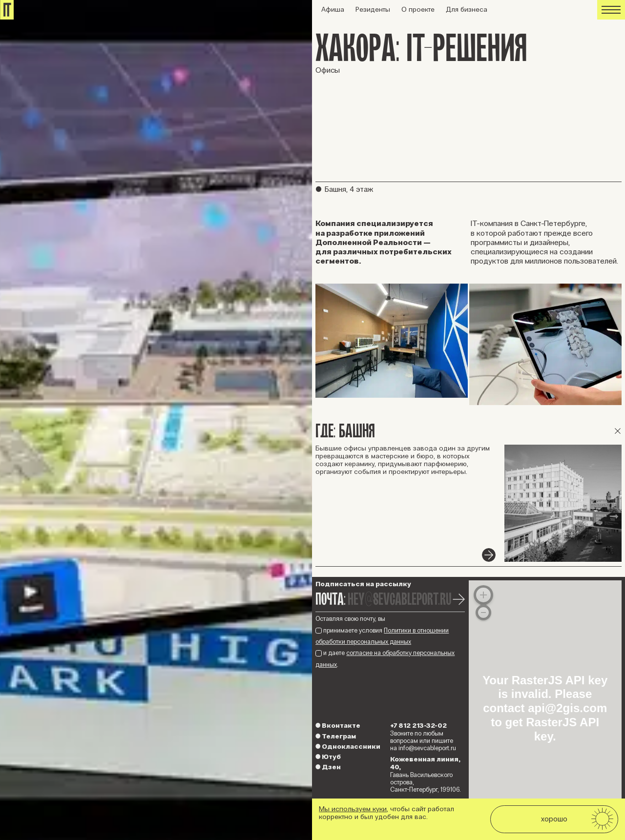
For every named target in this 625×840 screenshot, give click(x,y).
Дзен (328, 767)
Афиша (333, 10)
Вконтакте (338, 726)
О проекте (418, 10)
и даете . (385, 659)
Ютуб (328, 757)
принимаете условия (382, 636)
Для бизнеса (467, 10)
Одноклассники (348, 747)
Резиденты (373, 10)
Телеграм (336, 736)
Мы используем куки (353, 809)
